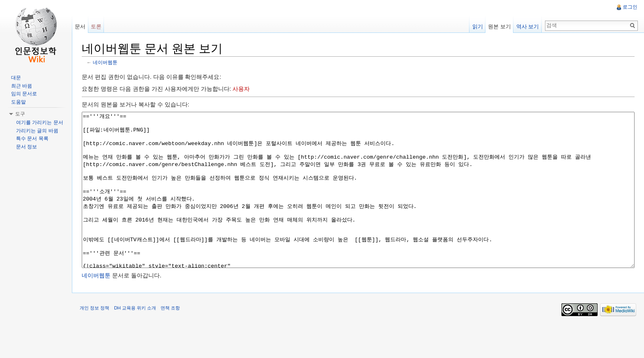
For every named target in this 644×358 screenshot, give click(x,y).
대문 (16, 78)
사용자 (242, 89)
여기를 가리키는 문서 (40, 122)
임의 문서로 (24, 94)
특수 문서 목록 (32, 139)
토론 (97, 27)
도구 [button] (20, 114)
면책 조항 (171, 339)
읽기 (477, 27)
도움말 (18, 102)
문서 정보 (26, 147)
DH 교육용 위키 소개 (136, 339)
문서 (80, 27)
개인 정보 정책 (95, 339)
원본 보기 (499, 27)
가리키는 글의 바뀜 (37, 131)
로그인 (630, 7)
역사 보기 (527, 27)
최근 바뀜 (22, 86)
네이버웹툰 (106, 63)
